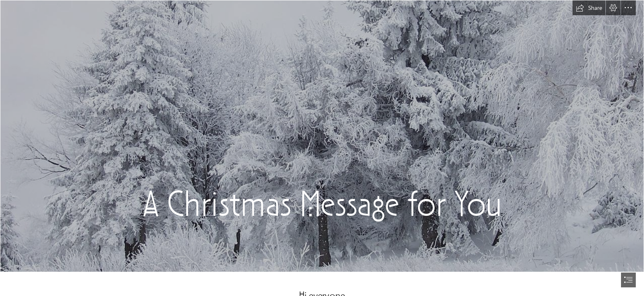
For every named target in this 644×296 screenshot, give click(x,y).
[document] (322, 148)
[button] (589, 8)
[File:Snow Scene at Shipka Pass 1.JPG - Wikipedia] (322, 136)
